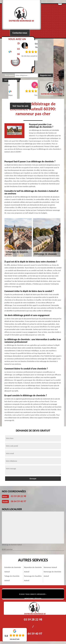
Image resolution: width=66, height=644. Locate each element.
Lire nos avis (15, 639)
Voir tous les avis (20, 106)
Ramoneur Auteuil (50, 567)
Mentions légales (33, 598)
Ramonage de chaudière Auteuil (33, 578)
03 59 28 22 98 (18, 496)
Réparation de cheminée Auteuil (33, 570)
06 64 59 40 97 (18, 501)
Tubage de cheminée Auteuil (12, 578)
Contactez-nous (20, 33)
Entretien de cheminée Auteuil (13, 570)
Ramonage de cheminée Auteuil (52, 574)
